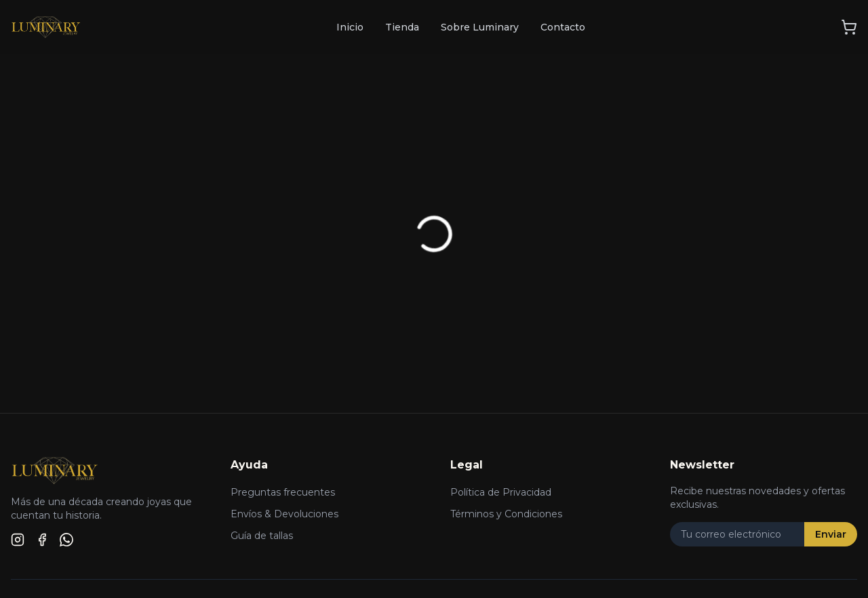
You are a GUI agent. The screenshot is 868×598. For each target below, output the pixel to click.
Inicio (350, 27)
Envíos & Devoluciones (284, 514)
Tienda (402, 27)
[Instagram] (18, 540)
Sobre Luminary (480, 27)
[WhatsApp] (66, 540)
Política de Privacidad (501, 492)
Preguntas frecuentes (283, 492)
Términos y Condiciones (506, 514)
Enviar (831, 534)
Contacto (563, 27)
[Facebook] (42, 540)
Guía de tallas (262, 536)
